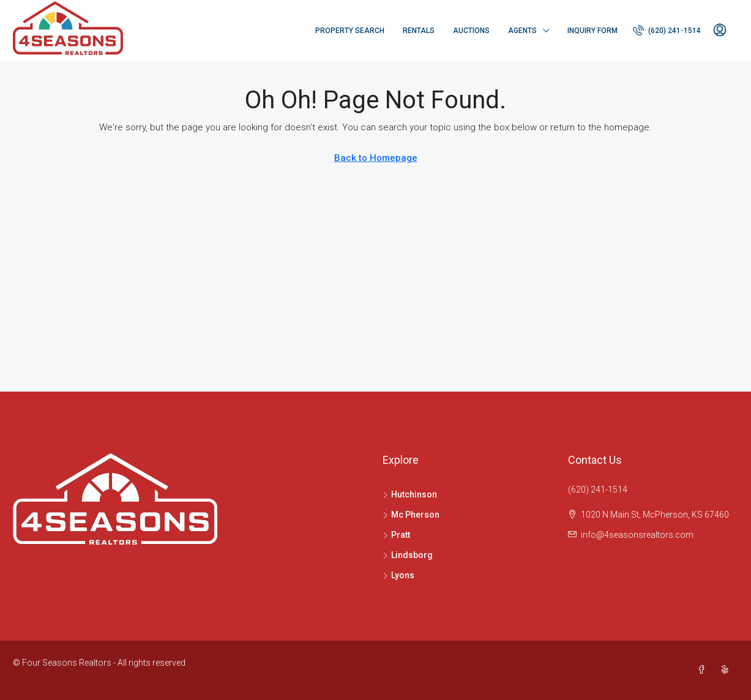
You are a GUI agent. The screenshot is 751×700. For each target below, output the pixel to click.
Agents (522, 31)
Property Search (350, 31)
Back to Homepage (376, 158)
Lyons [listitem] (398, 575)
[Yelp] (727, 670)
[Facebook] (704, 670)
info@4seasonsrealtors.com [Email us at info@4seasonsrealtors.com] (637, 535)
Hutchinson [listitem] (410, 494)
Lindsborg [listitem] (408, 555)
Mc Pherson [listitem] (411, 515)
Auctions (471, 31)
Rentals (419, 31)
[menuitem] (667, 31)
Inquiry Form (592, 31)
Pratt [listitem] (396, 535)
